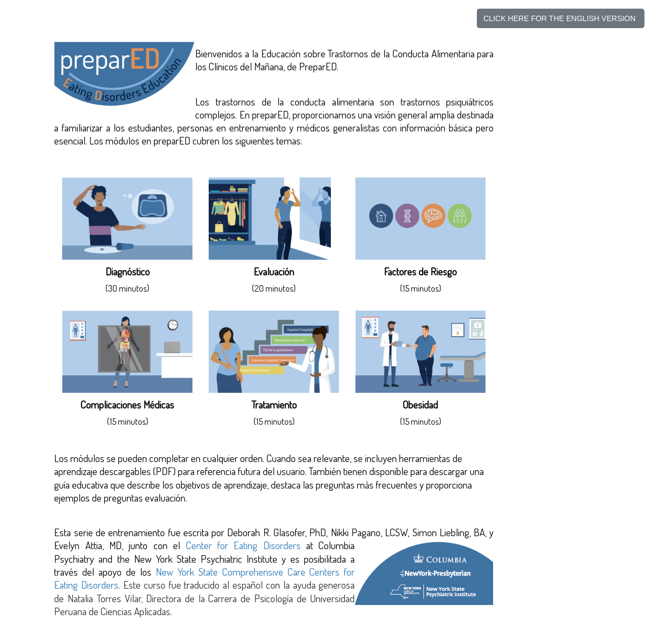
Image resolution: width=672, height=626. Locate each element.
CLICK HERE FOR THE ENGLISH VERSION (560, 18)
